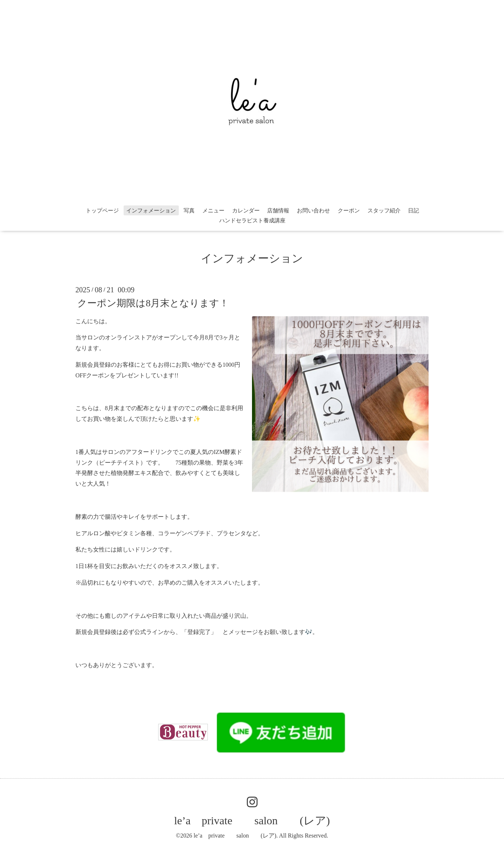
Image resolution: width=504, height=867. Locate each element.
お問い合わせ (313, 211)
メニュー (213, 211)
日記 (414, 211)
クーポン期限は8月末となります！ (153, 303)
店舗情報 (278, 211)
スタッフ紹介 (384, 211)
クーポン (349, 211)
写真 (189, 211)
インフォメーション (151, 211)
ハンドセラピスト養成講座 (252, 221)
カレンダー (246, 211)
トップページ (102, 211)
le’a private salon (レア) (252, 820)
